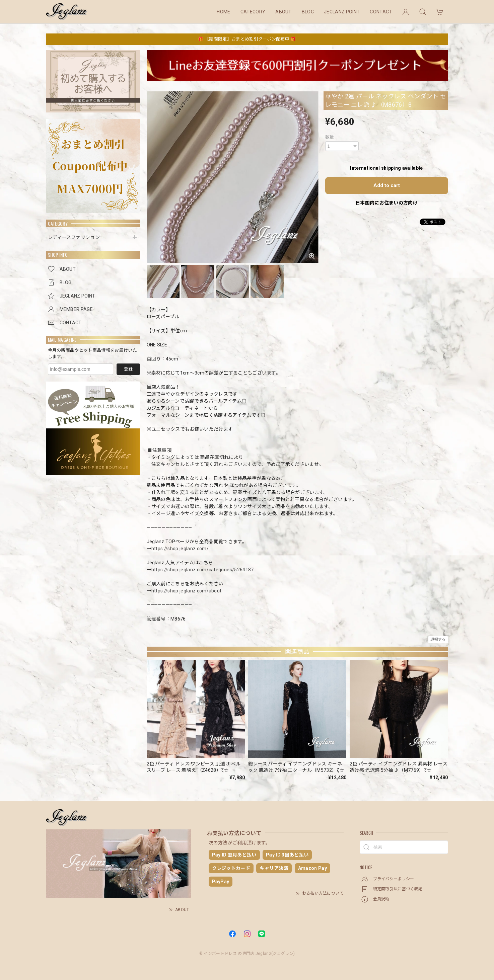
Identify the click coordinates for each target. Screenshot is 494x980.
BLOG (308, 12)
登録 (128, 369)
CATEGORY (253, 12)
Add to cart (387, 185)
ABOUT (284, 12)
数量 (330, 137)
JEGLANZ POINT (342, 12)
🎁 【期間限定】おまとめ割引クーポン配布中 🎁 (247, 39)
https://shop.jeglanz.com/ (180, 549)
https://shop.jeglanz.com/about (187, 591)
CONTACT (381, 12)
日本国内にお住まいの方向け (386, 203)
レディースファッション (74, 237)
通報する (438, 639)
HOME (223, 12)
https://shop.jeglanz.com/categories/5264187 (203, 570)
